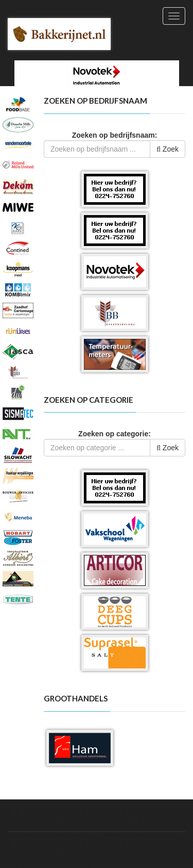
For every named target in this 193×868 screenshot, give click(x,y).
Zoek (168, 149)
